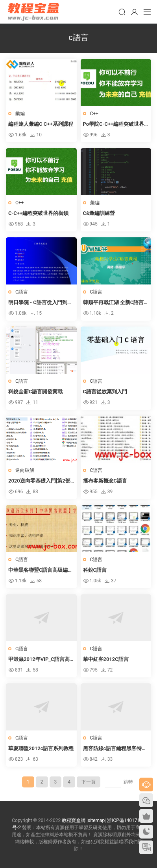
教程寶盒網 (33, 12)
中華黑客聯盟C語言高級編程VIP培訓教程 (41, 571)
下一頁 (89, 782)
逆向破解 (25, 470)
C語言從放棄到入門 (105, 392)
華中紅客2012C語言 (106, 659)
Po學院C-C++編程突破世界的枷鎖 (114, 125)
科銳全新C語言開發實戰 (36, 392)
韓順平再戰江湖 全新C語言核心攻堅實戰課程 (114, 303)
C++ (94, 114)
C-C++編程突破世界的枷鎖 (38, 213)
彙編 (20, 114)
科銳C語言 (95, 570)
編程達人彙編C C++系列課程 (41, 124)
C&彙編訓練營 (99, 213)
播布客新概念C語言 (105, 481)
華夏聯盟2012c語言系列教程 (41, 748)
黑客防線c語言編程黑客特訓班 (115, 749)
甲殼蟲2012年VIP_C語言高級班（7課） (39, 660)
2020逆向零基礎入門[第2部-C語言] (40, 481)
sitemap (96, 820)
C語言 (22, 292)
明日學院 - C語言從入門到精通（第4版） (40, 303)
